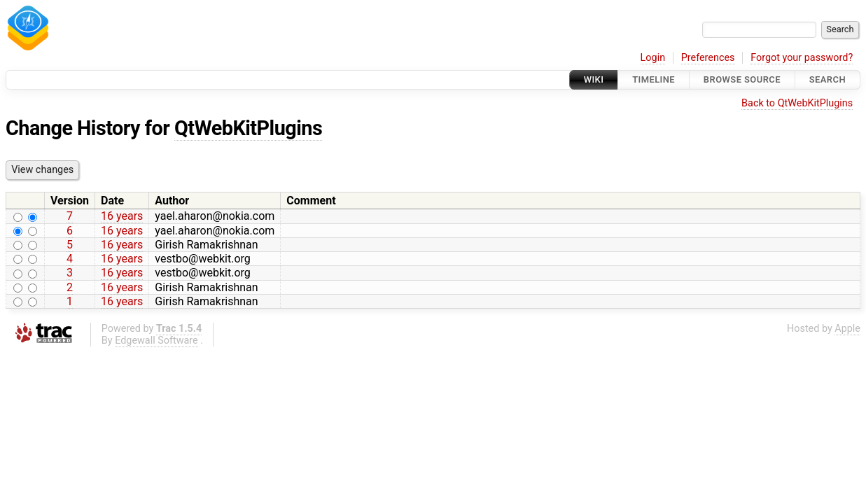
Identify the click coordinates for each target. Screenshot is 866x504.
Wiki (594, 79)
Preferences (708, 58)
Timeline (654, 79)
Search (827, 79)
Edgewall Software (156, 341)
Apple (847, 329)
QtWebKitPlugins (248, 128)
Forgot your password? (802, 58)
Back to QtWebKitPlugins (797, 103)
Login (653, 58)
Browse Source (742, 79)
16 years (122, 216)
